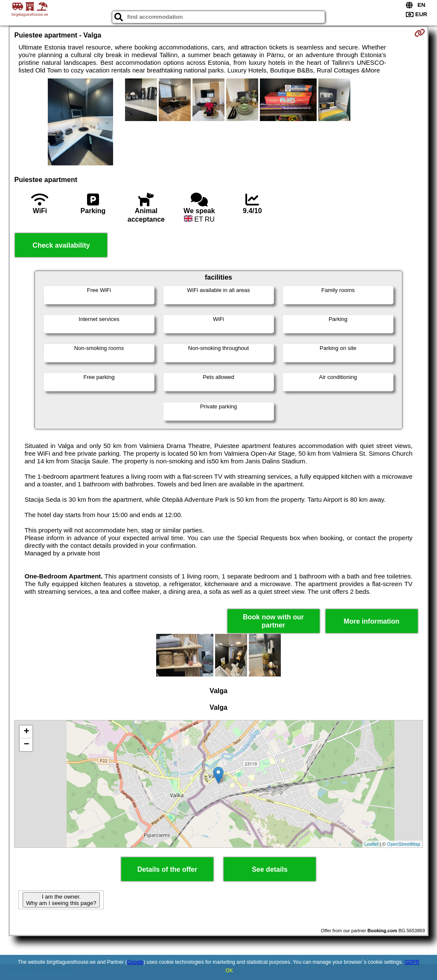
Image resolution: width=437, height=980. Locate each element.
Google (135, 962)
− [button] (26, 745)
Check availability (61, 245)
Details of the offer (167, 869)
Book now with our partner (273, 621)
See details (270, 869)
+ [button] (26, 732)
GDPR (412, 962)
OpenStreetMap (404, 844)
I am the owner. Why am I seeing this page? (61, 900)
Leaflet (371, 844)
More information (371, 621)
